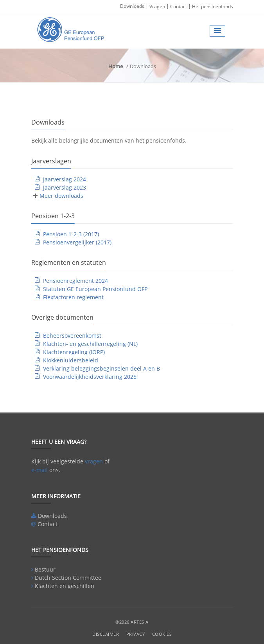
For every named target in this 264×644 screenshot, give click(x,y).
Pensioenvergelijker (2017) (77, 242)
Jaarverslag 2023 (65, 187)
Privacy (136, 634)
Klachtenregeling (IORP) (74, 352)
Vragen (157, 6)
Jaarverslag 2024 (65, 179)
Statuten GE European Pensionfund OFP (95, 289)
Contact (179, 6)
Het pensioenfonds (213, 6)
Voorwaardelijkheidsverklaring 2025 (90, 377)
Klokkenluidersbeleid (71, 360)
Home (116, 66)
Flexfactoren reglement (73, 297)
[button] (217, 31)
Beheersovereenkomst (72, 336)
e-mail (40, 470)
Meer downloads (61, 196)
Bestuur (45, 569)
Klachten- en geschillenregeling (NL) (90, 344)
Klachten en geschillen (65, 586)
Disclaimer (106, 634)
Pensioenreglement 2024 (75, 281)
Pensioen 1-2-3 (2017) (71, 234)
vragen (94, 461)
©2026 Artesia (132, 622)
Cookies (162, 634)
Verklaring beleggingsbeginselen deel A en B (101, 368)
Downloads (132, 6)
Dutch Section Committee (68, 578)
